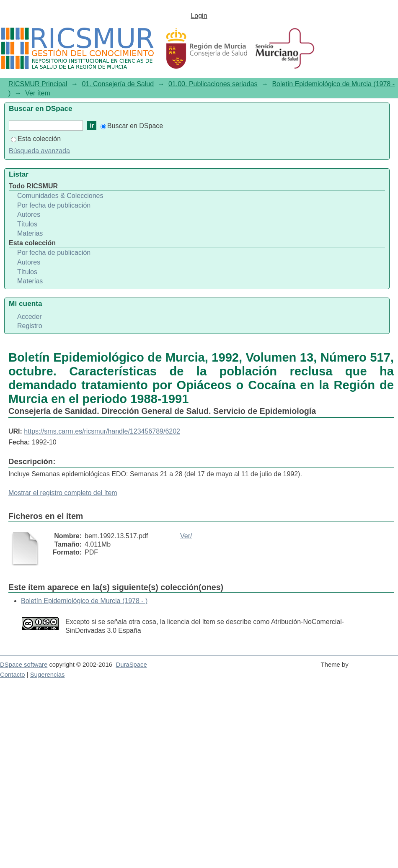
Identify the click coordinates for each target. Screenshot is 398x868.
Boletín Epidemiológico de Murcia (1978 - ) (84, 601)
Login (199, 16)
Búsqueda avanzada (39, 151)
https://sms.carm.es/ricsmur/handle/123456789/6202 (102, 431)
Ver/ (186, 536)
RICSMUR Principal (38, 84)
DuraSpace (131, 665)
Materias (30, 233)
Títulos (27, 224)
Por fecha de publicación (54, 205)
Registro (30, 326)
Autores (29, 214)
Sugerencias (48, 675)
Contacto (13, 675)
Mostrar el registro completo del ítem (63, 493)
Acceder (30, 317)
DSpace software (24, 665)
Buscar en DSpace (132, 126)
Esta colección (36, 139)
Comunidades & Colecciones (60, 196)
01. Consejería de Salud (118, 84)
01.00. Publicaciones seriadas (213, 84)
